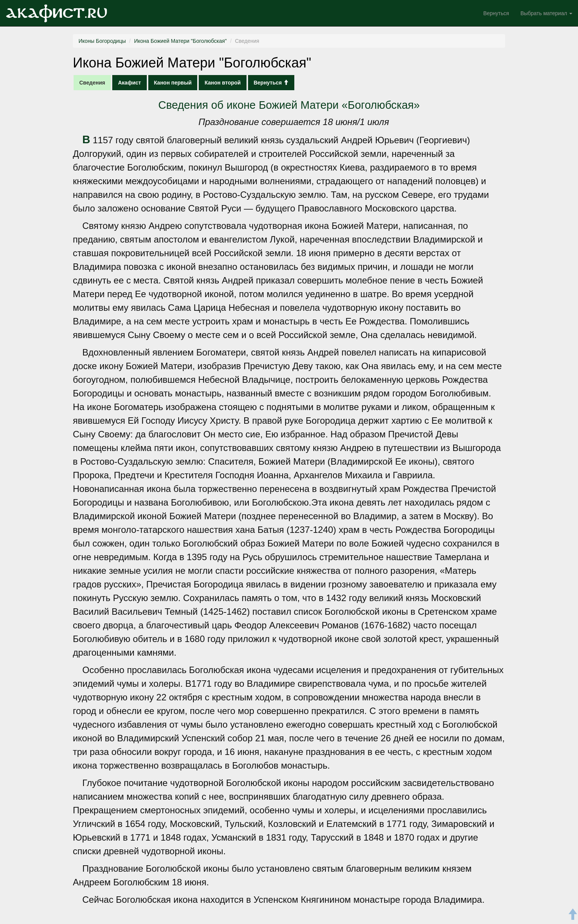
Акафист (129, 83)
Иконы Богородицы (102, 41)
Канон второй (222, 83)
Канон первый (173, 83)
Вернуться (496, 13)
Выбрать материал (546, 13)
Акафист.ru (57, 13)
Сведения (92, 83)
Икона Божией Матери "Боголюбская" (180, 41)
